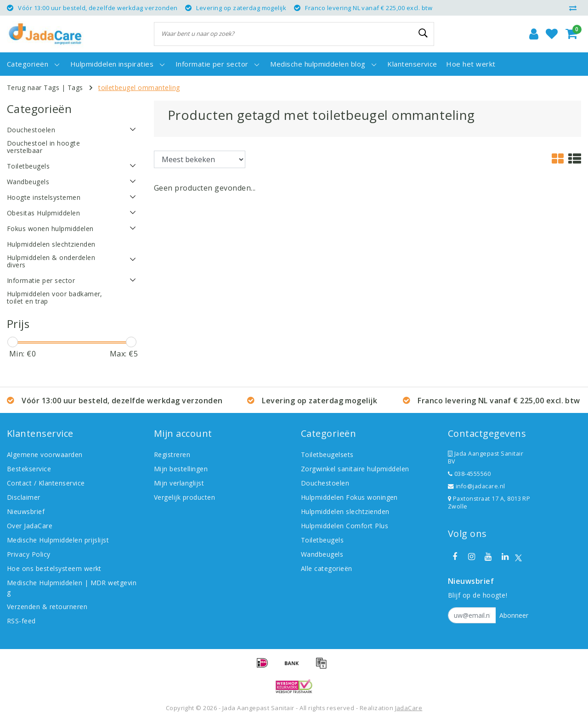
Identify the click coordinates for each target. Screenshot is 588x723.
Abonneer (514, 615)
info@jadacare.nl (477, 486)
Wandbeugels (322, 554)
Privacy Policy (29, 554)
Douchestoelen (325, 483)
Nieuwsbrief (26, 511)
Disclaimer (24, 497)
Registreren (172, 455)
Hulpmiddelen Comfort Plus (345, 526)
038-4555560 (469, 474)
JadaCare (409, 708)
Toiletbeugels (322, 540)
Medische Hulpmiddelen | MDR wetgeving (72, 587)
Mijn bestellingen (181, 469)
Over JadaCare (30, 526)
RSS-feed (21, 621)
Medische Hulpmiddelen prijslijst (58, 540)
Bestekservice (29, 469)
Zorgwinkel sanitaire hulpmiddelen (355, 469)
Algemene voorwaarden (45, 455)
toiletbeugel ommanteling (139, 88)
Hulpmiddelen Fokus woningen (349, 497)
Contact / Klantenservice (46, 483)
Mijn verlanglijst (179, 483)
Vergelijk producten (184, 497)
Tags (75, 88)
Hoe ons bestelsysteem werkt (54, 568)
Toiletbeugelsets (327, 455)
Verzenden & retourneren (47, 607)
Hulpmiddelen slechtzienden (345, 511)
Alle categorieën (327, 568)
